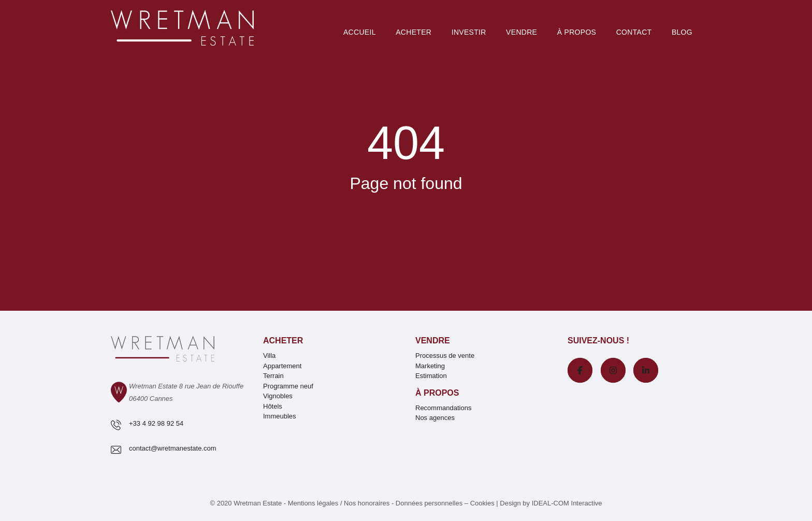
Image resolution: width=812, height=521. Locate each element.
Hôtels (273, 406)
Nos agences (435, 418)
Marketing (430, 366)
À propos (437, 393)
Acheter (414, 32)
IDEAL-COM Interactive (567, 503)
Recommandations (443, 408)
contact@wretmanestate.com (173, 448)
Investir (469, 32)
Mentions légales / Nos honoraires (339, 503)
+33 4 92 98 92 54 (156, 423)
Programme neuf (288, 386)
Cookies (482, 503)
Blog (682, 32)
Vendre (521, 32)
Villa (269, 356)
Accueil (360, 32)
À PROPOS (577, 32)
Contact (634, 32)
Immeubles (280, 416)
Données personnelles (429, 503)
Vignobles (278, 396)
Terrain (273, 376)
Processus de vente (445, 356)
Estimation (431, 376)
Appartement (282, 366)
